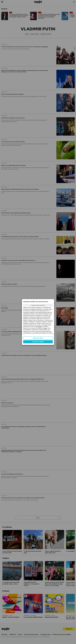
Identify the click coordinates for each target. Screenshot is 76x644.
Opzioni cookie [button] (38, 338)
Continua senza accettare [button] (38, 305)
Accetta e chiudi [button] (38, 342)
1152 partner (39, 327)
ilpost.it (45, 328)
